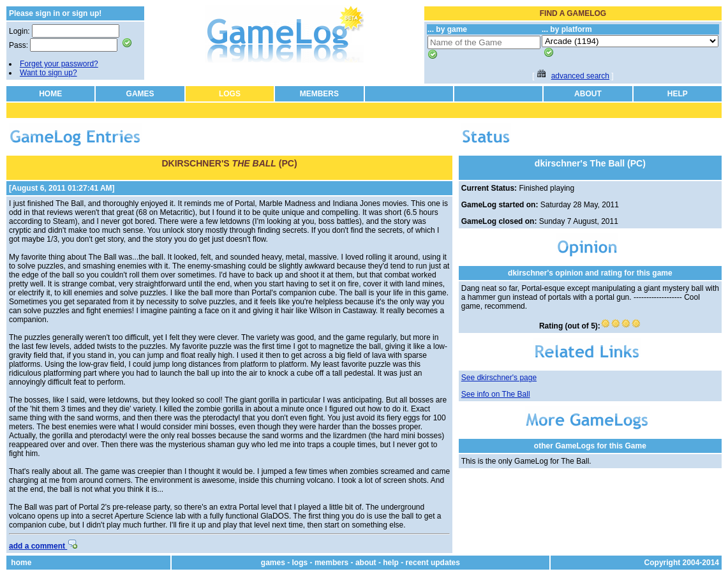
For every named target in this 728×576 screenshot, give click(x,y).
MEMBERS (319, 94)
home (21, 563)
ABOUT (588, 94)
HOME (50, 94)
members (331, 563)
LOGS (230, 94)
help (391, 563)
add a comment (43, 546)
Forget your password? (59, 64)
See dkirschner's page (499, 378)
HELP (678, 94)
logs (300, 563)
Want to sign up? (48, 73)
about (366, 563)
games (273, 563)
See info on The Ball (496, 394)
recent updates (433, 563)
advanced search (580, 76)
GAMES (140, 94)
